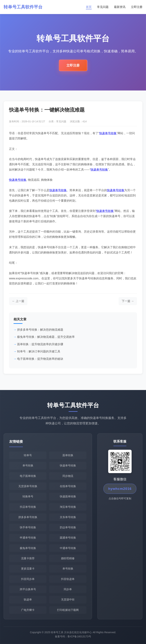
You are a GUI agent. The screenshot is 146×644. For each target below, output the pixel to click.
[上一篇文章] (18, 301)
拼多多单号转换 (28, 517)
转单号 (28, 455)
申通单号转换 (28, 538)
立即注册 (137, 7)
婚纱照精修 (68, 558)
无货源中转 (68, 599)
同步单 (68, 589)
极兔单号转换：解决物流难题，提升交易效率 (46, 337)
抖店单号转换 (28, 507)
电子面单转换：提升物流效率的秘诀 (40, 359)
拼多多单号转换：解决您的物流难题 (40, 330)
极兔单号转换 (28, 548)
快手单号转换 (28, 527)
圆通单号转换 (68, 538)
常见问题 (103, 7)
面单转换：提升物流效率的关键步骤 (40, 344)
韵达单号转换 (68, 527)
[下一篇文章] (128, 301)
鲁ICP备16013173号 (79, 638)
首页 (89, 7)
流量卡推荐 (28, 558)
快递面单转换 (68, 496)
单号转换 (28, 465)
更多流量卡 (28, 569)
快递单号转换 (108, 133)
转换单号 (28, 496)
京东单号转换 (68, 517)
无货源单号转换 (28, 486)
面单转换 (68, 455)
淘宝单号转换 (68, 507)
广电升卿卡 (28, 610)
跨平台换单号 (28, 589)
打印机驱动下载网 (68, 610)
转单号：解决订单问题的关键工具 (39, 351)
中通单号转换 (68, 548)
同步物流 (68, 476)
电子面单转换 (28, 476)
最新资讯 (120, 7)
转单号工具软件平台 (23, 7)
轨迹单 (28, 599)
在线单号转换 (68, 486)
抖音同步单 (28, 579)
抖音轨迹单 (68, 579)
